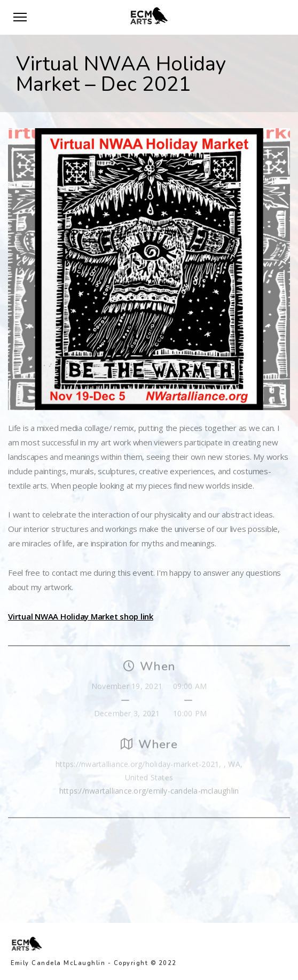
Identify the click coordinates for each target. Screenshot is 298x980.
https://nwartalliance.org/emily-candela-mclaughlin (149, 793)
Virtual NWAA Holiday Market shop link (81, 616)
